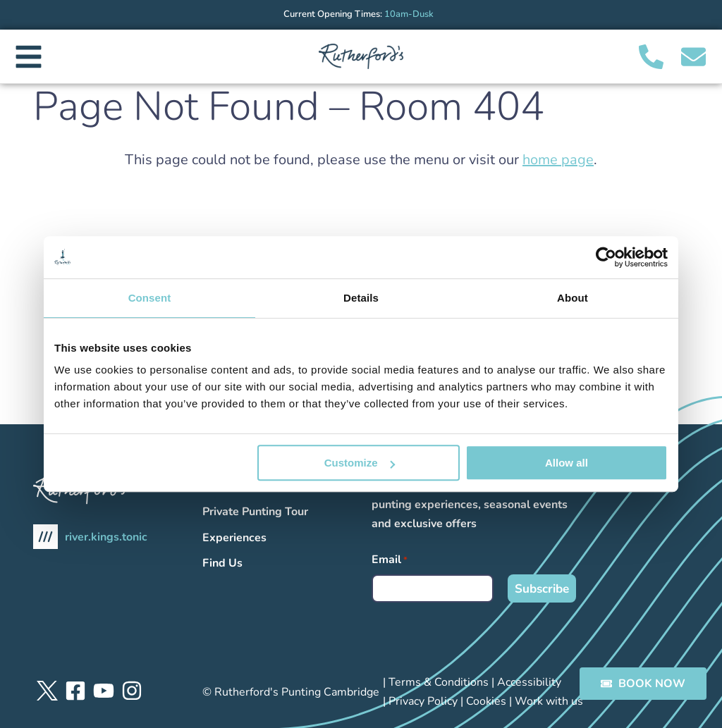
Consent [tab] (150, 298)
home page (558, 160)
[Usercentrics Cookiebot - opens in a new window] (606, 257)
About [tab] (573, 298)
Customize (360, 463)
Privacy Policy (423, 701)
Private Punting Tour (255, 512)
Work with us (549, 701)
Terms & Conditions (439, 682)
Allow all (567, 463)
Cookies (486, 701)
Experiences (234, 538)
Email (390, 560)
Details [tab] (361, 298)
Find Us (222, 563)
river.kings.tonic (90, 537)
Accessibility (529, 682)
